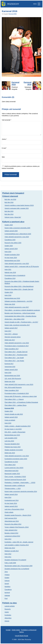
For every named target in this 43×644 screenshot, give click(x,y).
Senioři (7, 584)
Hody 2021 (8, 270)
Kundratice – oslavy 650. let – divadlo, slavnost (19, 542)
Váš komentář (7, 120)
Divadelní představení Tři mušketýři (15, 560)
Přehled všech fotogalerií (13, 193)
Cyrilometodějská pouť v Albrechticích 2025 (18, 234)
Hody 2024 (8, 252)
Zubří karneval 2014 (11, 518)
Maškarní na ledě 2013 (12, 551)
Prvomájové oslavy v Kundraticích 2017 (17, 346)
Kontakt (8, 630)
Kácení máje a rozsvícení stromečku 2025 (17, 228)
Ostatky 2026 (9, 225)
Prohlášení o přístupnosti (29, 630)
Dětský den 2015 (10, 453)
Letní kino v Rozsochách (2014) (14, 509)
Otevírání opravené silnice (13, 337)
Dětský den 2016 (10, 382)
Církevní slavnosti (10, 196)
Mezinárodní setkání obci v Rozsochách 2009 (18, 566)
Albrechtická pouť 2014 (12, 521)
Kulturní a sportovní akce (13, 222)
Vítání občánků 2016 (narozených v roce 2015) (19, 385)
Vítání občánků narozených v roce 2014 (17, 456)
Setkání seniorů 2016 (11, 370)
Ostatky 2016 (9, 411)
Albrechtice (8, 618)
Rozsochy (8, 609)
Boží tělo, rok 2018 (10, 199)
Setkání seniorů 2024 (11, 249)
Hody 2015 (8, 423)
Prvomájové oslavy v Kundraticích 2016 (17, 393)
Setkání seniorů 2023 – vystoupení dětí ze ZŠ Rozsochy (22, 267)
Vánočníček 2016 (10, 367)
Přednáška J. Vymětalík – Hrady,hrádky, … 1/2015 (20, 483)
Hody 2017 (8, 331)
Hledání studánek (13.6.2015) (14, 450)
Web (3, 157)
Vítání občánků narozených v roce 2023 (17, 264)
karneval (7, 593)
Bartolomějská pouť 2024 (12, 261)
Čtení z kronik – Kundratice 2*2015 (15, 477)
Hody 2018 (8, 295)
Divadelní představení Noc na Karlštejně (17, 569)
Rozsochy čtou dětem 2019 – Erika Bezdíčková (19, 286)
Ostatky (7, 578)
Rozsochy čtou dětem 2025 (13, 243)
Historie (7, 621)
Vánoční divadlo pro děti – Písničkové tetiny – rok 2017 (21, 322)
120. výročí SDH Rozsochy (13, 379)
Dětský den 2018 (10, 304)
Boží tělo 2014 (9, 214)
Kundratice (8, 615)
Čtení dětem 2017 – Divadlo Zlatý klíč (16, 352)
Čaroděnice (8, 590)
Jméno (4, 139)
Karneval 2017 (9, 364)
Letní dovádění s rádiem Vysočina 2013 (17, 545)
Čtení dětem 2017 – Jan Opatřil (14, 358)
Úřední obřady (9, 512)
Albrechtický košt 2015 (11, 471)
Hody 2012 (8, 554)
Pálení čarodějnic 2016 (12, 390)
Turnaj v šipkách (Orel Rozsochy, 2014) (17, 527)
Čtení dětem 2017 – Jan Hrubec (14, 361)
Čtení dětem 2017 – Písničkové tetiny (16, 355)
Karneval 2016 (13, 14)
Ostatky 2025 (9, 246)
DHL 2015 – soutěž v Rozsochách (15, 432)
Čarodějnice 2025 (10, 240)
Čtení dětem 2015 (10, 465)
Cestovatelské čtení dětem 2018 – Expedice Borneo (20, 316)
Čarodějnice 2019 (10, 278)
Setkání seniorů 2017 (11, 328)
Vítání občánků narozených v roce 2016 (17, 343)
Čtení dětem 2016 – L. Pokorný (14, 399)
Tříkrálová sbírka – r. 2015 (13, 489)
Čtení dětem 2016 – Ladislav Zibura (15, 405)
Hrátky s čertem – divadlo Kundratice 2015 (18, 426)
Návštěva (7, 587)
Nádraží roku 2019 (10, 273)
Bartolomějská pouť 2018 (12, 298)
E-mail (4, 148)
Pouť (6, 599)
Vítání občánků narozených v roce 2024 (17, 237)
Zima (6, 572)
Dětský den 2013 (10, 548)
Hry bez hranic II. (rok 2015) (13, 429)
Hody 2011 (8, 557)
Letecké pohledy (10, 606)
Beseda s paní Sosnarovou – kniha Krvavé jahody (20, 313)
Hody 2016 (8, 373)
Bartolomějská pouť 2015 (12, 435)
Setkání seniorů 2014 (11, 494)
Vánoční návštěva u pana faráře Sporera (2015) (19, 205)
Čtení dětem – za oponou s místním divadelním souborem (22, 310)
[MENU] (39, 4)
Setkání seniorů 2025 (11, 231)
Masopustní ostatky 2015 (12, 474)
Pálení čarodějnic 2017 (12, 349)
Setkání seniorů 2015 (11, 417)
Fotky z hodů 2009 (10, 563)
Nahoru (21, 632)
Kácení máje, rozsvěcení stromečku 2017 (17, 325)
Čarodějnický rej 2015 (11, 462)
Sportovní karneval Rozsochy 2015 (15, 480)
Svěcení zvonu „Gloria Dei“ (13, 217)
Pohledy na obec (10, 603)
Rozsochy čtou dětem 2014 (13, 524)
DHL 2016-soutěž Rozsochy (13, 387)
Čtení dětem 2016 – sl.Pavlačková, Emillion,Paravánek (21, 402)
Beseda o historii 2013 (11, 533)
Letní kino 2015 (9, 441)
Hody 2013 (8, 539)
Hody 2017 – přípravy (11, 334)
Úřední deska (16, 630)
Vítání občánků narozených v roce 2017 (17, 307)
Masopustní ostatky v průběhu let (15, 486)
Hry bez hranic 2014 (11, 503)
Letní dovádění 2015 (11, 438)
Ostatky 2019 (9, 292)
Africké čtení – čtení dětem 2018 (14, 319)
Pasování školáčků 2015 (12, 444)
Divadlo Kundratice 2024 (12, 255)
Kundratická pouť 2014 (12, 500)
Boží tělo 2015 (9, 211)
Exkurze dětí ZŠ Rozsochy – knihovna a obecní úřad (21, 396)
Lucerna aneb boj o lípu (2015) (14, 468)
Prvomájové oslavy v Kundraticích (15, 275)
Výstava (7, 575)
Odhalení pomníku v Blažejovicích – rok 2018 (18, 301)
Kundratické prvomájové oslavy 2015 (16, 459)
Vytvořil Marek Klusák (21, 636)
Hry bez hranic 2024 (11, 258)
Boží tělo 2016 (9, 202)
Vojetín (7, 612)
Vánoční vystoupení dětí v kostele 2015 (17, 208)
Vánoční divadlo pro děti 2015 (14, 414)
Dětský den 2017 (10, 340)
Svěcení (7, 581)
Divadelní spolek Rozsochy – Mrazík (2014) (18, 515)
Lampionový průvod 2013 (12, 536)
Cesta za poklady (10, 420)
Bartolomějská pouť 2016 (12, 376)
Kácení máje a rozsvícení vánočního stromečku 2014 (21, 492)
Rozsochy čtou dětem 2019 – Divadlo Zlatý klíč (19, 289)
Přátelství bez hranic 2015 (13, 447)
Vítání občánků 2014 (11, 530)
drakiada (7, 596)
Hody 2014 (8, 497)
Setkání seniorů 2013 (11, 506)
